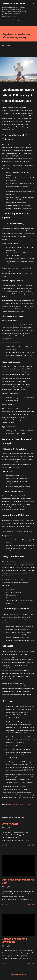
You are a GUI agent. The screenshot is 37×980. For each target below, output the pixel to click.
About (28, 21)
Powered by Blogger (19, 974)
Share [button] (30, 805)
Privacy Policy (16, 21)
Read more (31, 845)
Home (4, 21)
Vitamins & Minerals (16, 805)
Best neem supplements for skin (18, 881)
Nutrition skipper (14, 3)
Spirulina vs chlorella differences (15, 940)
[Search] (29, 4)
